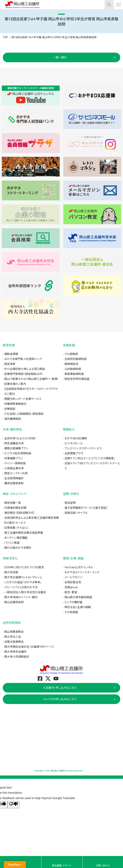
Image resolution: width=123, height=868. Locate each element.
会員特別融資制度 (76, 359)
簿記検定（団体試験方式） (20, 513)
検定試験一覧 (13, 503)
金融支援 (69, 345)
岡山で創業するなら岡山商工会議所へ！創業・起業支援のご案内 (32, 381)
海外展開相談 (13, 419)
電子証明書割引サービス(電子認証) (86, 508)
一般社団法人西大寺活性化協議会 (25, 592)
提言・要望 (71, 592)
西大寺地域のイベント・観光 (21, 597)
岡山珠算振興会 (14, 632)
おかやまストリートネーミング (82, 572)
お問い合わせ (103, 866)
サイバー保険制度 (15, 463)
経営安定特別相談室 (77, 379)
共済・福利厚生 (12, 429)
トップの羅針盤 (73, 602)
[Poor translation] (14, 805)
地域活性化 (10, 558)
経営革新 (10, 364)
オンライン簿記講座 (16, 538)
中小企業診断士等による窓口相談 (25, 369)
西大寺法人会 (13, 637)
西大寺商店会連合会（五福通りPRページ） (29, 647)
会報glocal (71, 587)
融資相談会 (71, 364)
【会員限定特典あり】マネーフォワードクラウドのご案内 (31, 391)
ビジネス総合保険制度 (18, 453)
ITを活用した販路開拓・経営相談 (24, 414)
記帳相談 (10, 409)
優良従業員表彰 (14, 483)
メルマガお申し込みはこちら (60, 699)
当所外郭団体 (12, 623)
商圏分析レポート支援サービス (23, 399)
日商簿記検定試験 (15, 508)
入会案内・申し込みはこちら (60, 688)
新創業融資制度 (74, 374)
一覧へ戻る (60, 57)
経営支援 (9, 345)
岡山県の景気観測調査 (78, 597)
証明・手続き (71, 494)
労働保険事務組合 (15, 404)
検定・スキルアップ (15, 494)
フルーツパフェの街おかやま (21, 587)
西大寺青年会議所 (15, 652)
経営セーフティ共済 (16, 473)
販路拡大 (69, 429)
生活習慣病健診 (14, 478)
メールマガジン (73, 577)
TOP (5, 37)
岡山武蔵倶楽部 (14, 602)
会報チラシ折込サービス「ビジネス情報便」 (90, 458)
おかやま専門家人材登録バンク (23, 359)
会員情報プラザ (74, 453)
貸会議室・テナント (62, 866)
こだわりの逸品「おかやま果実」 (23, 582)
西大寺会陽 (11, 572)
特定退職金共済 (14, 443)
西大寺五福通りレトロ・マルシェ (23, 577)
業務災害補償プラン (16, 448)
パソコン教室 (12, 543)
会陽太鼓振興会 (14, 642)
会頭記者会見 (73, 582)
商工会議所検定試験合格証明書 (24, 533)
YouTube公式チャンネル (79, 567)
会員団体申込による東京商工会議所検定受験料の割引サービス (32, 520)
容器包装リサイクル (76, 513)
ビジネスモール (74, 443)
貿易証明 (70, 503)
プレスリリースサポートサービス (83, 448)
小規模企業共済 (14, 468)
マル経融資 (71, 354)
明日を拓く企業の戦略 (78, 607)
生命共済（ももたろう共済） (20, 438)
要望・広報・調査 (73, 558)
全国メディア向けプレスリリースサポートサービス (92, 466)
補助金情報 (11, 354)
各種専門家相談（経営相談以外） (24, 374)
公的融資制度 (73, 369)
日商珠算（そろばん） (16, 528)
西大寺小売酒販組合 (17, 657)
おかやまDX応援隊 (76, 438)
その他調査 (71, 612)
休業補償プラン (14, 458)
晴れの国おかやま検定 (18, 548)
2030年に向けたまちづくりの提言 (24, 567)
